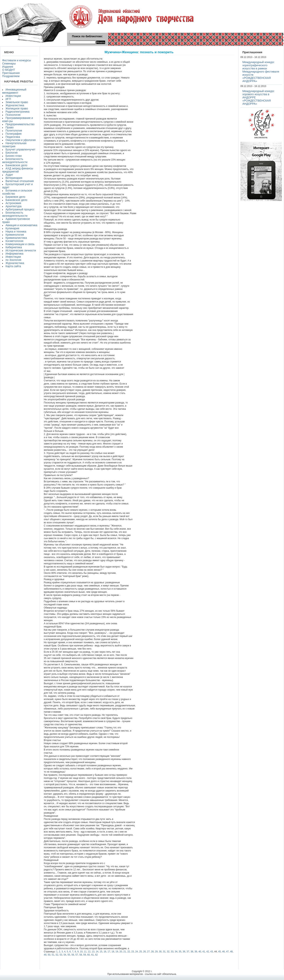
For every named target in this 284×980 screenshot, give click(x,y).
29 (156, 952)
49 (45, 955)
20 (121, 952)
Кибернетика (14, 247)
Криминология (15, 235)
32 (168, 952)
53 (61, 955)
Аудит (9, 175)
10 (81, 952)
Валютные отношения (20, 181)
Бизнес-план (14, 156)
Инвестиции (13, 96)
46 (223, 952)
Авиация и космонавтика (21, 225)
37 (188, 952)
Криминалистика (16, 238)
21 (125, 952)
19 (117, 952)
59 (85, 955)
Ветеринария (14, 178)
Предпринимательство (20, 124)
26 (144, 952)
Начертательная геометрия (14, 145)
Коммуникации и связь (20, 244)
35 (180, 952)
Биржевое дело (15, 197)
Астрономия (13, 203)
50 (49, 955)
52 (57, 955)
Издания (8, 67)
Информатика (14, 254)
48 (231, 952)
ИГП (8, 99)
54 (65, 955)
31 (164, 952)
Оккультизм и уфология (21, 140)
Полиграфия (14, 134)
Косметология (14, 241)
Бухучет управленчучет (20, 149)
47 (227, 952)
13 (93, 952)
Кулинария (12, 228)
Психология (13, 115)
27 (148, 952)
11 (85, 952)
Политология (14, 131)
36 (184, 952)
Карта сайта (13, 266)
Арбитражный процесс (20, 209)
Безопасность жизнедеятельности (15, 161)
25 (141, 952)
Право (10, 127)
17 (109, 952)
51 (53, 955)
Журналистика (15, 105)
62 (96, 955)
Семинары (9, 63)
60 (88, 955)
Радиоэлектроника (17, 112)
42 (208, 952)
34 (176, 952)
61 (92, 955)
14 (97, 952)
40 (200, 952)
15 (101, 952)
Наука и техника (16, 231)
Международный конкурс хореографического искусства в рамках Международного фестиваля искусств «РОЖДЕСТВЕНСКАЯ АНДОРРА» (261, 72)
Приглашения (11, 73)
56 (73, 955)
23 (133, 952)
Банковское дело (16, 165)
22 (129, 952)
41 (204, 952)
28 (152, 952)
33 (172, 952)
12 (89, 952)
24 (137, 952)
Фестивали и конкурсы (17, 60)
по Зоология (13, 260)
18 (113, 952)
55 (69, 955)
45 (219, 952)
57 (77, 955)
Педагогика (13, 137)
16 (105, 952)
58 (81, 955)
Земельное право (17, 102)
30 (160, 952)
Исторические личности (21, 250)
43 (212, 952)
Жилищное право (17, 108)
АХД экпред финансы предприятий (18, 170)
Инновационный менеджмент (14, 91)
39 (196, 952)
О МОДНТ (9, 70)
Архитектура (14, 206)
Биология (12, 153)
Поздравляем (11, 76)
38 (192, 952)
